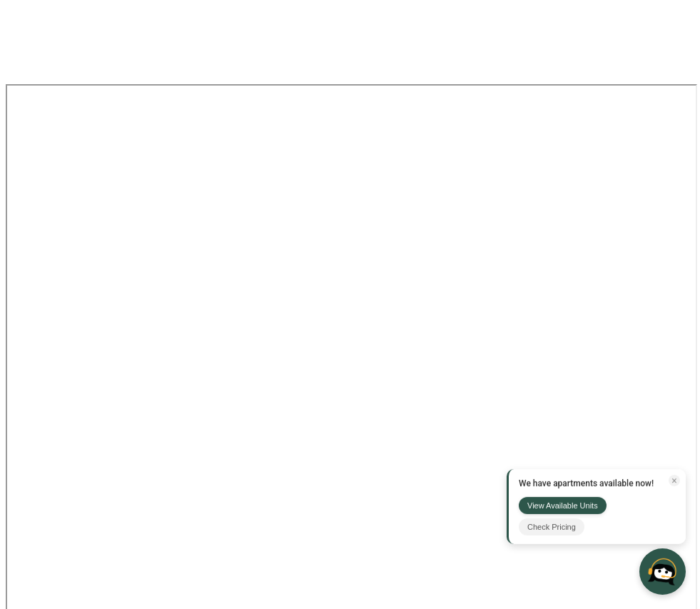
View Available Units (563, 506)
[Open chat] (663, 572)
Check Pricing (552, 527)
